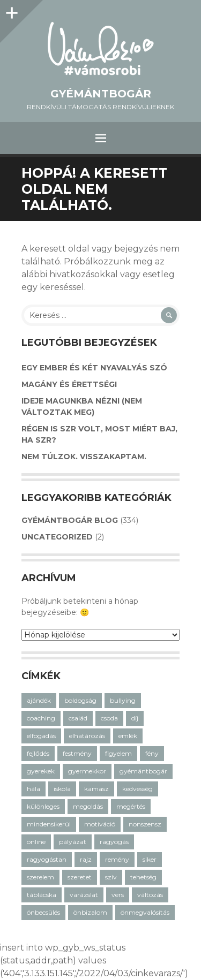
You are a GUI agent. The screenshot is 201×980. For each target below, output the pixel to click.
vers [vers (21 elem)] (118, 895)
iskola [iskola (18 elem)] (62, 789)
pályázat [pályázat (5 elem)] (73, 842)
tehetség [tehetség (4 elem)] (143, 877)
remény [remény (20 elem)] (117, 859)
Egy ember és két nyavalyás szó (94, 368)
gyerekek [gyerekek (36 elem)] (41, 771)
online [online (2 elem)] (36, 842)
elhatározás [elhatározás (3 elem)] (87, 736)
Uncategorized (57, 537)
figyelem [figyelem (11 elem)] (118, 753)
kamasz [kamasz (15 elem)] (96, 789)
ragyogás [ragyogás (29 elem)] (114, 842)
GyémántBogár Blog (70, 520)
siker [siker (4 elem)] (150, 859)
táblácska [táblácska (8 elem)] (42, 895)
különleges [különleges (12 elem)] (43, 806)
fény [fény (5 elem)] (152, 753)
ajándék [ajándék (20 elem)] (39, 700)
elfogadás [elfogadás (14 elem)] (41, 736)
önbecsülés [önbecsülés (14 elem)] (43, 912)
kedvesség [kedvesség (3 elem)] (137, 789)
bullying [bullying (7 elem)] (123, 700)
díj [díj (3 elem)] (135, 718)
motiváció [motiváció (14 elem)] (100, 824)
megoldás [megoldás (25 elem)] (88, 806)
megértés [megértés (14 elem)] (131, 806)
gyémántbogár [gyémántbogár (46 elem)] (143, 771)
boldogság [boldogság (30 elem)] (80, 700)
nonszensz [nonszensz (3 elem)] (145, 824)
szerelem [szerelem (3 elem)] (40, 877)
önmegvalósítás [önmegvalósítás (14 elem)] (145, 912)
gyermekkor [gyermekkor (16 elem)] (87, 771)
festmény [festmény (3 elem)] (77, 753)
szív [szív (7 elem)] (111, 877)
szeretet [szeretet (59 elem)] (80, 877)
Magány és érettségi (69, 384)
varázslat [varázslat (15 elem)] (84, 895)
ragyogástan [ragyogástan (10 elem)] (47, 859)
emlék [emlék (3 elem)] (128, 736)
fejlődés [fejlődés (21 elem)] (38, 753)
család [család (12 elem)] (78, 718)
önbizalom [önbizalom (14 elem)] (90, 912)
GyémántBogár (101, 94)
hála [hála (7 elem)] (33, 789)
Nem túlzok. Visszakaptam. (84, 457)
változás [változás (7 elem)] (150, 895)
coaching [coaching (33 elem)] (41, 718)
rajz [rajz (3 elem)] (86, 859)
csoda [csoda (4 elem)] (109, 718)
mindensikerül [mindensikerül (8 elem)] (49, 824)
